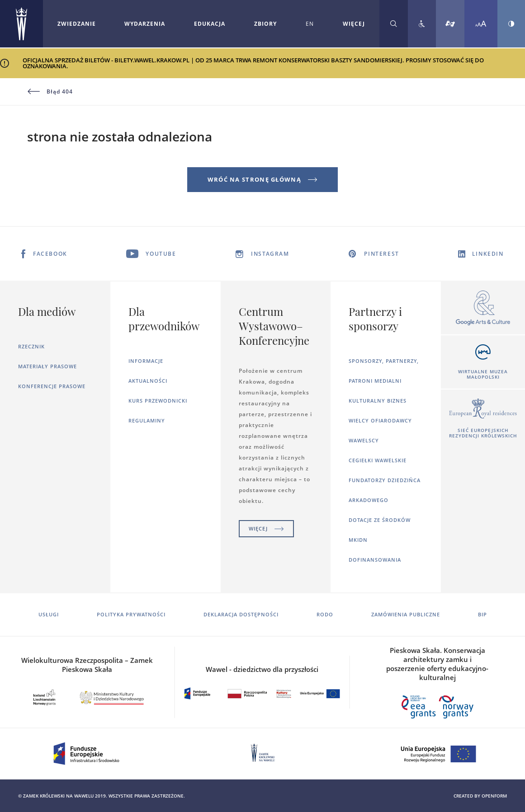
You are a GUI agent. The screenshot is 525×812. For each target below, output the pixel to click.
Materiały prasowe (47, 366)
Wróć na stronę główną (263, 179)
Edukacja (210, 24)
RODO (325, 614)
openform (494, 796)
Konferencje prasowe (52, 386)
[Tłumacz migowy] (450, 24)
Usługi (49, 614)
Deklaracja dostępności (241, 614)
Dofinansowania (375, 560)
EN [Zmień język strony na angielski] (310, 24)
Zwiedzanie (77, 24)
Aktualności (148, 381)
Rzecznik (31, 346)
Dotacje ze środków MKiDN (380, 530)
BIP (482, 614)
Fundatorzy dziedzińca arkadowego (385, 490)
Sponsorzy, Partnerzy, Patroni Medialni (384, 371)
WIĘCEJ (354, 24)
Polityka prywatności (131, 614)
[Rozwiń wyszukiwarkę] (394, 24)
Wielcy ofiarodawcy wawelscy (380, 430)
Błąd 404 (50, 92)
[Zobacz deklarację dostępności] (422, 24)
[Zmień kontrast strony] (511, 24)
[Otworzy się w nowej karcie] (483, 308)
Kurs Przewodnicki (158, 401)
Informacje (146, 361)
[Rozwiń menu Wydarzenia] (145, 24)
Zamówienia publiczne (406, 614)
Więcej (266, 528)
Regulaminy (147, 420)
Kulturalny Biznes (378, 401)
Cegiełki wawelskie (378, 460)
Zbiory (265, 24)
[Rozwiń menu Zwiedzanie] (77, 24)
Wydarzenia (145, 24)
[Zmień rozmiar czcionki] (481, 24)
